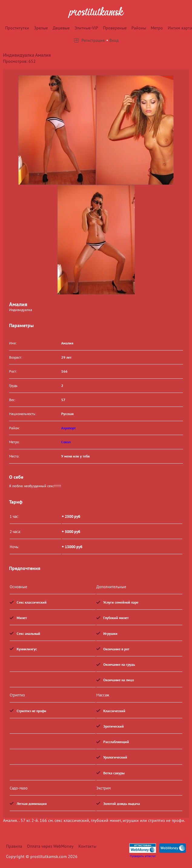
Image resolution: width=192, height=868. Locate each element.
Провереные (115, 28)
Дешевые (61, 28)
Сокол (66, 442)
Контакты (87, 846)
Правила (14, 846)
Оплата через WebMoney (50, 846)
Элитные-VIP (86, 28)
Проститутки (17, 28)
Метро (157, 28)
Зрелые (41, 28)
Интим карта (180, 28)
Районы (139, 28)
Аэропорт (68, 428)
